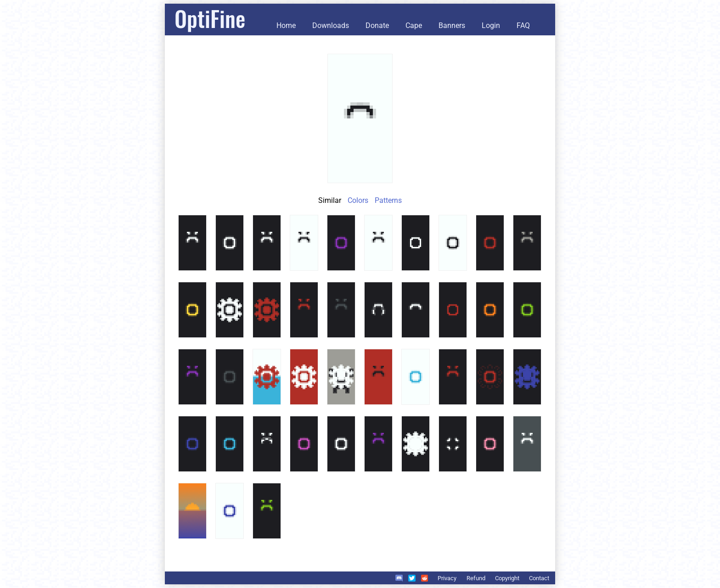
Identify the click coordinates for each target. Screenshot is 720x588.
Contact (539, 578)
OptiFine (210, 18)
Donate (377, 25)
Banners (452, 25)
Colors (358, 200)
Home (286, 25)
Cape (414, 25)
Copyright (507, 578)
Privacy (447, 578)
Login (491, 25)
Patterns (388, 200)
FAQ (523, 25)
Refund (476, 578)
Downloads (331, 25)
